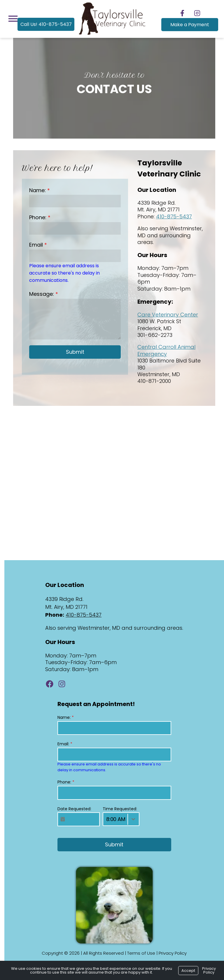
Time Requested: (118, 809)
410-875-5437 (172, 216)
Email (34, 245)
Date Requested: (72, 809)
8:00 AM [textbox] (113, 819)
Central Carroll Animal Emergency (165, 350)
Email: (63, 744)
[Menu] (10, 19)
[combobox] (119, 819)
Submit (72, 345)
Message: (39, 287)
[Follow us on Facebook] (182, 13)
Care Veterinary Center (166, 315)
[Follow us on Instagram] (197, 13)
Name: (35, 190)
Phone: (35, 217)
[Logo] (112, 35)
